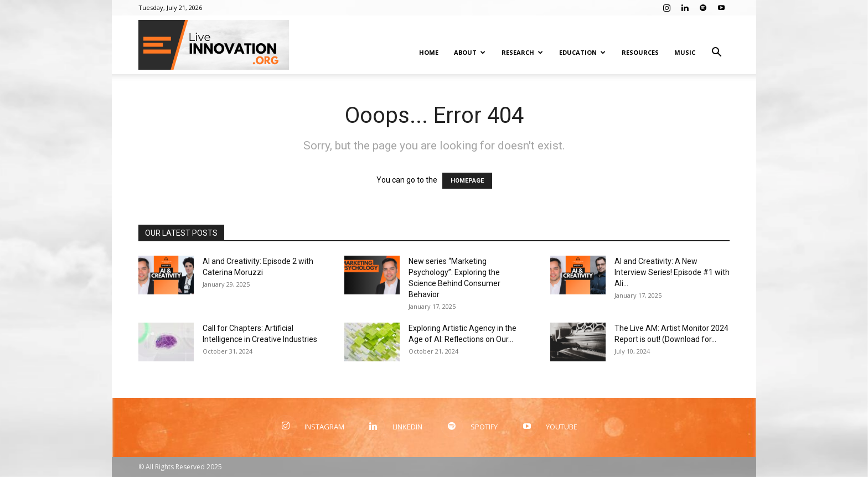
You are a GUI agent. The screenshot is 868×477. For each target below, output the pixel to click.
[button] (716, 53)
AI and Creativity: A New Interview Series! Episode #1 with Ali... (672, 272)
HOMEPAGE (467, 181)
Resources (640, 52)
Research (522, 52)
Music (685, 52)
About (470, 52)
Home (429, 52)
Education (582, 52)
